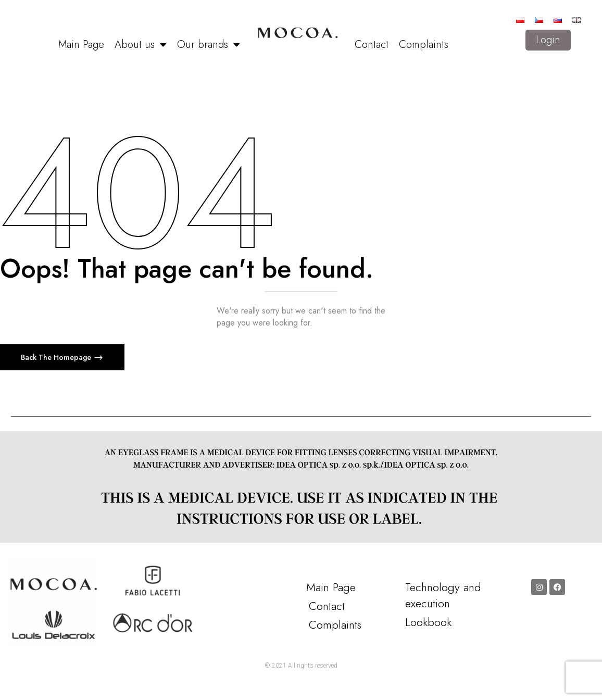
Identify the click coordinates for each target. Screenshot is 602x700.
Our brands (209, 45)
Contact (372, 45)
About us (141, 45)
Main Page (81, 45)
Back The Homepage (57, 357)
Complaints (424, 45)
